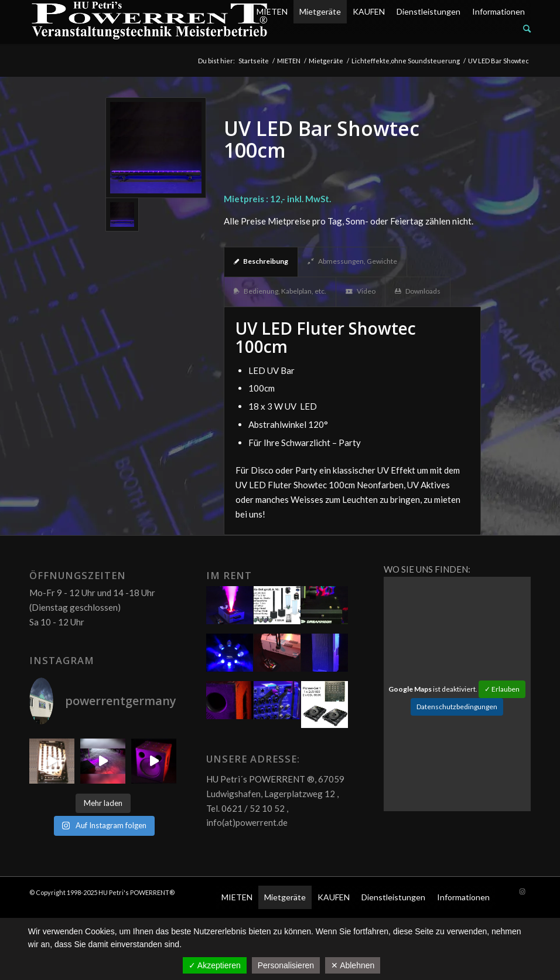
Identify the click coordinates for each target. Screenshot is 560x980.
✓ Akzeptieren (215, 965)
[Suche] (527, 28)
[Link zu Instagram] (522, 891)
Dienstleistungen (428, 11)
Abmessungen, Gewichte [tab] (352, 261)
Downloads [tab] (418, 291)
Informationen (498, 11)
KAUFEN (369, 11)
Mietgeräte (320, 11)
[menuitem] (391, 29)
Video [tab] (361, 291)
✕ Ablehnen (353, 965)
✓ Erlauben (502, 689)
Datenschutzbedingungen (457, 707)
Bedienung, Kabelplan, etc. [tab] (280, 291)
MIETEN (272, 11)
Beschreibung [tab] (261, 261)
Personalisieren (286, 965)
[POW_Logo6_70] (150, 22)
